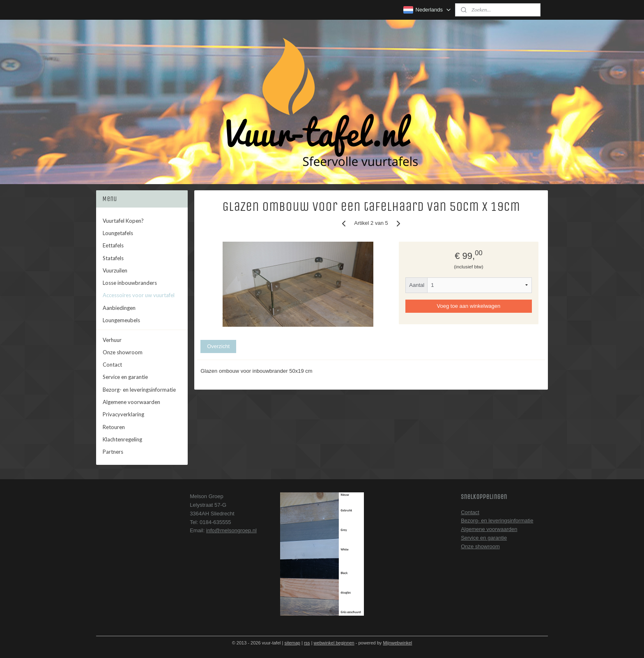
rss (307, 643)
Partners (113, 452)
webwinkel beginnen (334, 643)
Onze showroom (123, 352)
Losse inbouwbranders (130, 283)
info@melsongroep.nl (231, 530)
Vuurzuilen (115, 270)
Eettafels (113, 245)
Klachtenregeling (122, 439)
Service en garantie (125, 377)
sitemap (292, 643)
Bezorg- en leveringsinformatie (139, 390)
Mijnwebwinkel (397, 643)
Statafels (113, 258)
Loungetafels (118, 233)
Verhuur (112, 340)
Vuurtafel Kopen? (123, 221)
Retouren (114, 427)
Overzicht (218, 346)
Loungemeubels (121, 320)
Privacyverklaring (123, 414)
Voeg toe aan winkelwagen (469, 306)
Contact (112, 365)
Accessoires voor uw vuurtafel (139, 295)
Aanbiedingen (119, 308)
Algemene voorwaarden (131, 402)
